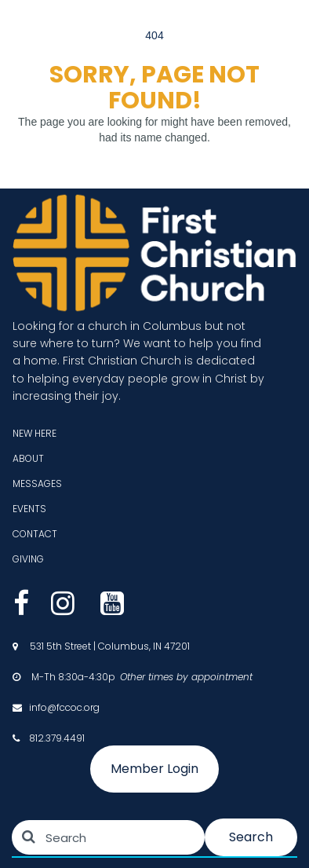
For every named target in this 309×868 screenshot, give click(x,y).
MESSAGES (37, 483)
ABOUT (28, 458)
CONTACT (35, 534)
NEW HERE (35, 433)
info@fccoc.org (64, 707)
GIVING (28, 559)
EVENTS (29, 509)
